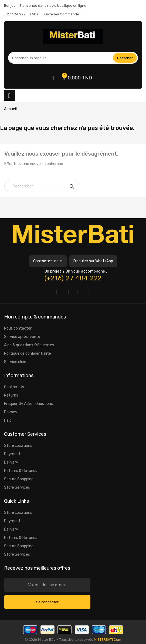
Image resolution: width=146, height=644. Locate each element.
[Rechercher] (42, 186)
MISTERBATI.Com (108, 640)
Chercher (125, 58)
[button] (48, 261)
